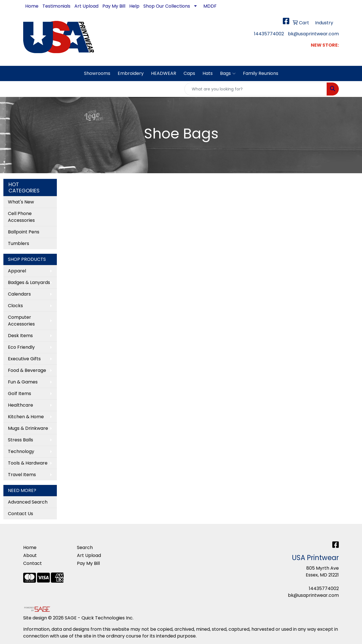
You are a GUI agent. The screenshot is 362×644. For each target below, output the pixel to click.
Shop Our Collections (167, 6)
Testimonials (56, 6)
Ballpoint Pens (24, 232)
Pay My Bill (114, 6)
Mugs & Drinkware (28, 428)
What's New (21, 202)
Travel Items (22, 475)
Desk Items (20, 336)
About (30, 555)
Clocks (15, 306)
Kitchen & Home (26, 417)
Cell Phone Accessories (21, 217)
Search (85, 547)
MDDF (210, 6)
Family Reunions (261, 73)
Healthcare (21, 405)
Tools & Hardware (28, 463)
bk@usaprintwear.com (313, 34)
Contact (33, 563)
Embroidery (131, 73)
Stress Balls (21, 440)
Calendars (19, 294)
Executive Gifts (24, 359)
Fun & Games (23, 382)
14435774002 (269, 34)
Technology (21, 451)
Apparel (17, 271)
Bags (228, 73)
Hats (208, 73)
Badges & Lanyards (29, 282)
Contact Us (21, 514)
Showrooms (97, 73)
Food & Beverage (27, 370)
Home (32, 6)
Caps (189, 73)
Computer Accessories (21, 321)
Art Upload (86, 6)
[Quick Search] (256, 89)
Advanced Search (28, 502)
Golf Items (20, 393)
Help (134, 6)
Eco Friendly (21, 347)
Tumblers (19, 243)
